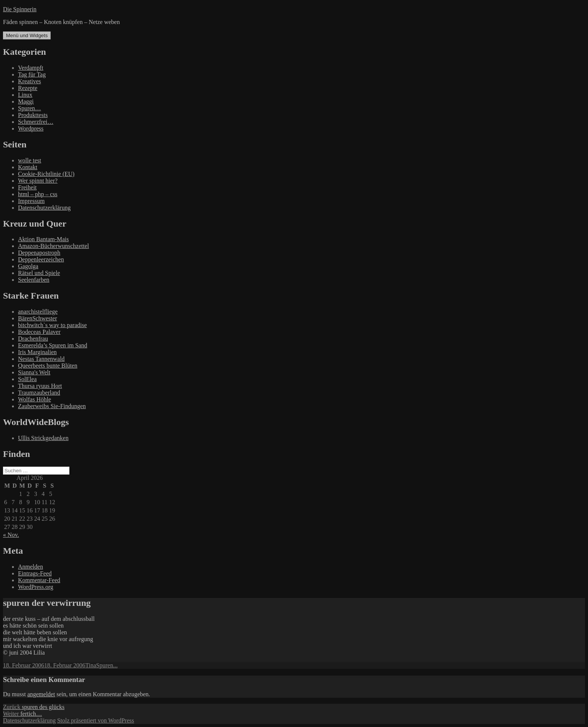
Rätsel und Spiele (39, 273)
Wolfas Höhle (34, 399)
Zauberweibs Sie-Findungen (52, 406)
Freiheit (27, 187)
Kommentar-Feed (39, 580)
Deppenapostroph (39, 253)
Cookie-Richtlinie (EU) (46, 174)
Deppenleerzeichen (41, 259)
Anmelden (31, 567)
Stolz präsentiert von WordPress (95, 720)
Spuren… (29, 108)
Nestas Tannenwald (41, 359)
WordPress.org (36, 587)
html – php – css (38, 194)
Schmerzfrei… (36, 122)
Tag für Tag (32, 74)
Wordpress (31, 128)
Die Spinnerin (20, 9)
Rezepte (28, 88)
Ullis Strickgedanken (43, 438)
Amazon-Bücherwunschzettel (53, 246)
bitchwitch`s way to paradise (52, 325)
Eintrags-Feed (35, 573)
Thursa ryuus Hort (40, 386)
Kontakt (28, 167)
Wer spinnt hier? (38, 181)
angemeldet (41, 694)
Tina (91, 665)
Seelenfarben (34, 280)
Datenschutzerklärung (44, 208)
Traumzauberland (39, 393)
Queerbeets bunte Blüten (48, 366)
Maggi (26, 101)
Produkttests (33, 115)
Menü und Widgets (27, 35)
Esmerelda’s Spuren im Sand (52, 345)
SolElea (27, 379)
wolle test (30, 160)
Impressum (31, 201)
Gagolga (28, 266)
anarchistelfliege (38, 312)
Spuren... (107, 665)
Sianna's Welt (34, 372)
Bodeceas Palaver (39, 332)
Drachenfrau (33, 339)
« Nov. (11, 535)
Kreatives (29, 81)
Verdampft (31, 68)
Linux (25, 95)
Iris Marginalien (37, 352)
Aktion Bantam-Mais (43, 239)
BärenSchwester (37, 318)
